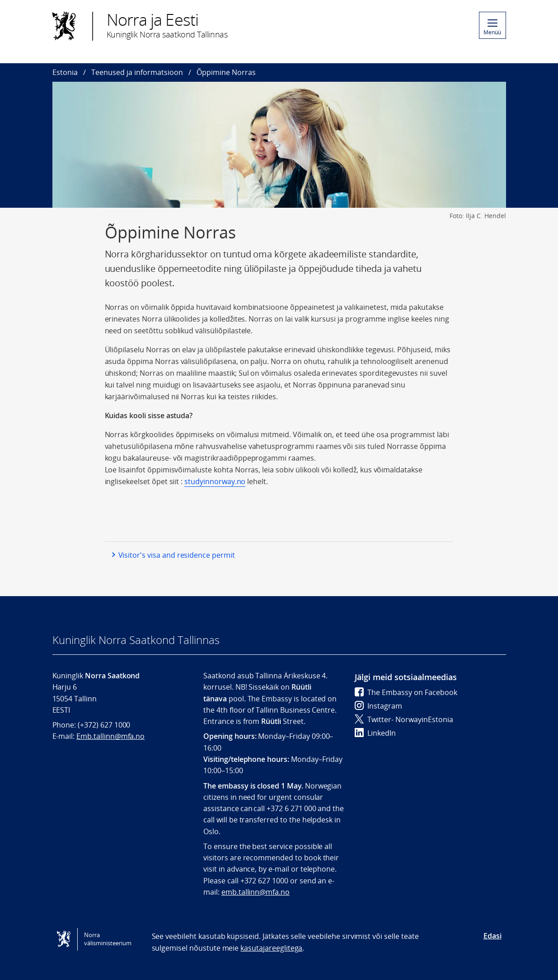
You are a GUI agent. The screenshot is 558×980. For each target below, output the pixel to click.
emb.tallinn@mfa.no (256, 892)
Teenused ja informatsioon (137, 72)
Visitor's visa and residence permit (177, 555)
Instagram (378, 706)
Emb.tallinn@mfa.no (110, 736)
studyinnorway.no (215, 481)
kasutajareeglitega (271, 948)
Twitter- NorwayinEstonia (404, 719)
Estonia (65, 72)
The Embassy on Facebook (406, 692)
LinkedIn (375, 733)
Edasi (492, 936)
